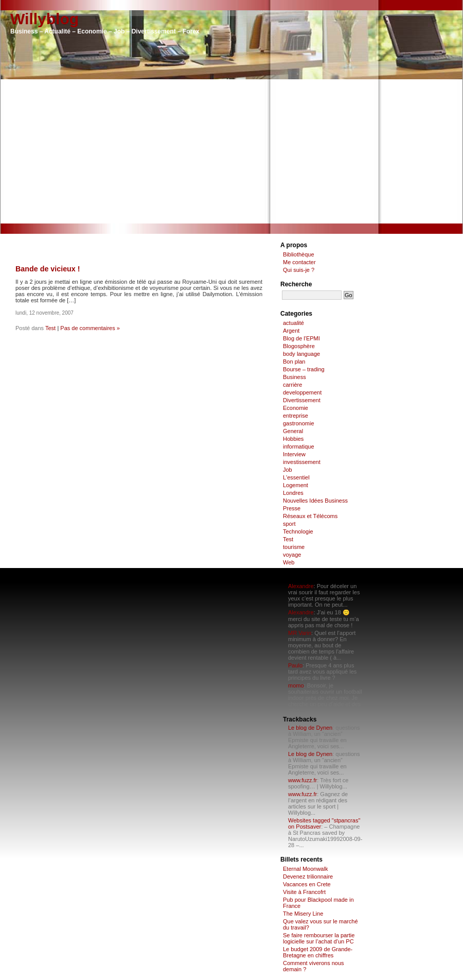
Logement (296, 485)
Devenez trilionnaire (308, 876)
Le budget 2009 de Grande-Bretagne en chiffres (318, 952)
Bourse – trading (304, 369)
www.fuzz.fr (302, 780)
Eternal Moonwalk (305, 869)
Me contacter (299, 262)
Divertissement (302, 400)
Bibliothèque (299, 254)
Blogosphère (299, 346)
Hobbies (293, 439)
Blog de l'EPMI (301, 338)
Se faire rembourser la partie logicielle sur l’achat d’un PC (319, 938)
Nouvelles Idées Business (315, 501)
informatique (299, 446)
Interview (294, 454)
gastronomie (299, 423)
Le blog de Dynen (310, 728)
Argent (291, 331)
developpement (302, 392)
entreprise (296, 416)
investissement (302, 462)
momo (296, 685)
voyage (292, 555)
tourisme (294, 547)
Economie (296, 408)
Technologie (298, 531)
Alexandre (301, 586)
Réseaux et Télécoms (310, 516)
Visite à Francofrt (304, 892)
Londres (293, 493)
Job (288, 470)
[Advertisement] (232, 151)
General (293, 431)
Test (50, 328)
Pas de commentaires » (90, 328)
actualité (293, 323)
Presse (292, 508)
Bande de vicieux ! (48, 269)
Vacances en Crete (307, 884)
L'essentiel (296, 477)
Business (295, 377)
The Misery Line (303, 914)
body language (301, 354)
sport (289, 524)
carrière (292, 385)
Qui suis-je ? (299, 270)
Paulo (295, 665)
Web (289, 562)
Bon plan (294, 362)
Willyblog (44, 19)
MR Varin (300, 633)
